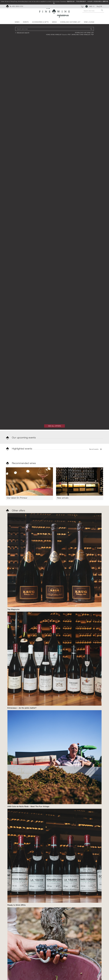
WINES (17, 22)
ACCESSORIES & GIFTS (40, 22)
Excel (64, 35)
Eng (98, 6)
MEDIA (54, 22)
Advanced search (23, 33)
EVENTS (26, 22)
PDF (69, 35)
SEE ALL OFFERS (54, 426)
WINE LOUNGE (89, 22)
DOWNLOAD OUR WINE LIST (70, 22)
